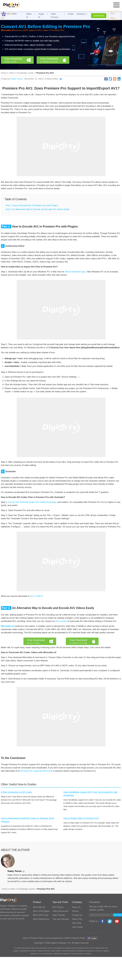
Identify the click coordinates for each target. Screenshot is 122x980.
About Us (76, 907)
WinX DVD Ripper (41, 911)
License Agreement (54, 938)
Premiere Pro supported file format (36, 771)
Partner (75, 911)
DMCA (68, 938)
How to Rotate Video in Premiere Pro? (81, 818)
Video (12, 73)
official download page (75, 272)
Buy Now (113, 16)
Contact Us (77, 915)
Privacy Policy (37, 938)
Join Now (118, 915)
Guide (71, 14)
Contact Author (53, 79)
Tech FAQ (77, 923)
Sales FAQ (77, 919)
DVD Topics (58, 907)
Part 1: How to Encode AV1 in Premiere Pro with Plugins (32, 205)
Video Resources (60, 911)
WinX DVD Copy (41, 915)
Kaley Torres (17, 79)
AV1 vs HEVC (37, 596)
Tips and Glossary (61, 919)
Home (4, 73)
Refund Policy (79, 938)
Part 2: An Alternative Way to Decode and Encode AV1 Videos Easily (38, 209)
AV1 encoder (61, 621)
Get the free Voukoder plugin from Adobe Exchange (32, 502)
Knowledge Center (25, 73)
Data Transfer (59, 915)
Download (99, 16)
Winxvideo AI (39, 907)
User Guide (77, 927)
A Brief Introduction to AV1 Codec (16, 792)
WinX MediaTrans (41, 919)
